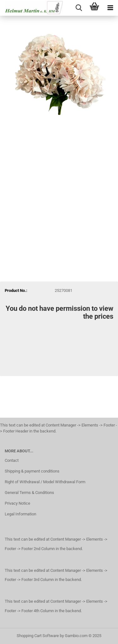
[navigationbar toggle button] (110, 8)
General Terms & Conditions (29, 493)
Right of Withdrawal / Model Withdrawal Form (45, 482)
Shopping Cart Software (38, 636)
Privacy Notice (17, 503)
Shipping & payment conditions (32, 471)
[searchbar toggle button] (79, 8)
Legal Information (20, 514)
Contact (12, 460)
